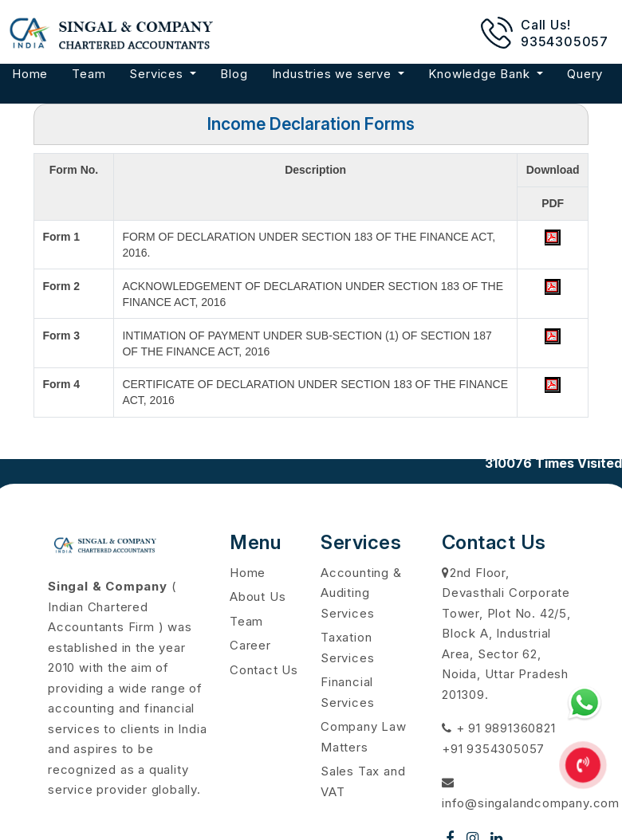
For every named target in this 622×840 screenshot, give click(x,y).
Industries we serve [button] (334, 74)
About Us (258, 597)
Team (89, 74)
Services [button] (158, 74)
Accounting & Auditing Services (361, 593)
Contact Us (264, 670)
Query (585, 74)
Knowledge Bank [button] (481, 74)
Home (30, 74)
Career (250, 645)
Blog (234, 74)
